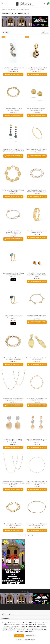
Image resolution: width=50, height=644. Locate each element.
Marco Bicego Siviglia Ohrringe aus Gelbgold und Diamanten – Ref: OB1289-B (13, 441)
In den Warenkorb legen (13, 74)
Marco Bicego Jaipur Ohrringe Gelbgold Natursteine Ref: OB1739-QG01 (37, 275)
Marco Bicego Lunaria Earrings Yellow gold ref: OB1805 (37, 358)
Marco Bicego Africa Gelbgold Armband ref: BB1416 (13, 109)
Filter (6, 32)
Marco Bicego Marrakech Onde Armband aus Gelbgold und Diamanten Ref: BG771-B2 (13, 232)
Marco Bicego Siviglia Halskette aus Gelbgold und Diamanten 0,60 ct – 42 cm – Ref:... (37, 483)
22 (29, 535)
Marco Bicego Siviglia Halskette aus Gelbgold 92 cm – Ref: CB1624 (13, 399)
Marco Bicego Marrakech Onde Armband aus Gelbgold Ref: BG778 (37, 191)
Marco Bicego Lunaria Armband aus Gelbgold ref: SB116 (37, 232)
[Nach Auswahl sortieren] (45, 32)
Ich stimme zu (30, 636)
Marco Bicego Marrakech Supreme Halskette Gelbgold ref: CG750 (37, 525)
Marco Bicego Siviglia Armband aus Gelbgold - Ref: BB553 (37, 399)
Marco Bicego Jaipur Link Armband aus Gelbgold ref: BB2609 (13, 358)
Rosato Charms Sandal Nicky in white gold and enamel (13, 69)
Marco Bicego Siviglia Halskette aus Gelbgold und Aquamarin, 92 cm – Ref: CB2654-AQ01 (13, 483)
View (13, 280)
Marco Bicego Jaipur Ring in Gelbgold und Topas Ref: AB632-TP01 (13, 274)
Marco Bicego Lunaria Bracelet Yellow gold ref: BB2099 (13, 191)
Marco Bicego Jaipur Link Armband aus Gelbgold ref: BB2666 (13, 525)
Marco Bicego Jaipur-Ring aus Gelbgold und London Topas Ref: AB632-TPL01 (13, 317)
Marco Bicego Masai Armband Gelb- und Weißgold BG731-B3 (37, 150)
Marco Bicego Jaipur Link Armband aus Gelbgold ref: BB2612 (37, 316)
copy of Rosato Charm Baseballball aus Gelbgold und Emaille (37, 69)
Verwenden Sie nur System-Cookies (25, 640)
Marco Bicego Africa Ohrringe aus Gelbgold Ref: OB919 (37, 109)
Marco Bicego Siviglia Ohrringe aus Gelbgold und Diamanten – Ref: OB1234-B (37, 441)
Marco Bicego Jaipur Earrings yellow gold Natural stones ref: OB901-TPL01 (13, 150)
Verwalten (19, 636)
